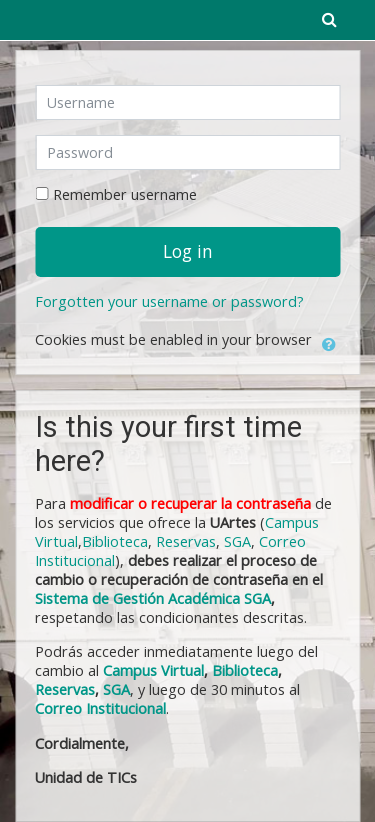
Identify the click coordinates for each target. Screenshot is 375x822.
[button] (329, 341)
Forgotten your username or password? (169, 301)
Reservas (186, 541)
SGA (237, 541)
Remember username (125, 194)
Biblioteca (115, 541)
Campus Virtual (153, 670)
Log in (188, 251)
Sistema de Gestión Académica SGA (153, 598)
